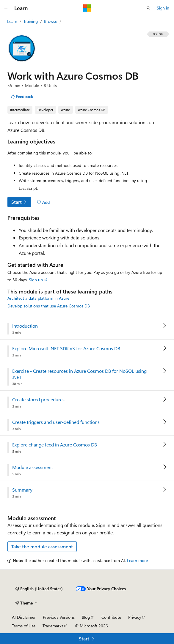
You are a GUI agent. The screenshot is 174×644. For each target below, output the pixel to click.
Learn (13, 21)
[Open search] (148, 8)
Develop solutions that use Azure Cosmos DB (49, 306)
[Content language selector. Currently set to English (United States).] (39, 589)
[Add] (43, 202)
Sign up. (36, 280)
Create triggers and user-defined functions (56, 422)
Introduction (25, 326)
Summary (22, 490)
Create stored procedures (38, 400)
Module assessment (33, 467)
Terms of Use (24, 626)
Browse (51, 21)
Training (31, 21)
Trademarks (53, 626)
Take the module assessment (42, 546)
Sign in (163, 8)
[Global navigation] (6, 8)
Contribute (111, 617)
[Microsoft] (87, 8)
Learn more (137, 560)
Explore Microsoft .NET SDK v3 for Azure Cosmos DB (66, 348)
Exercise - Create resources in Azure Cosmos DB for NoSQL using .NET (79, 374)
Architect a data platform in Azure (38, 298)
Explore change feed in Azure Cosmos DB (55, 445)
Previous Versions (59, 617)
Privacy (135, 617)
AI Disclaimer (24, 617)
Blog (86, 617)
